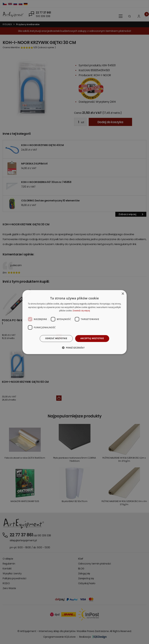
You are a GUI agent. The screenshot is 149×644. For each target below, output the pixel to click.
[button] (74, 348)
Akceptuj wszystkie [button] (92, 338)
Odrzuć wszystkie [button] (56, 338)
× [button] (123, 294)
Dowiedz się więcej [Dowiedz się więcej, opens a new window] (81, 311)
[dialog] (75, 322)
